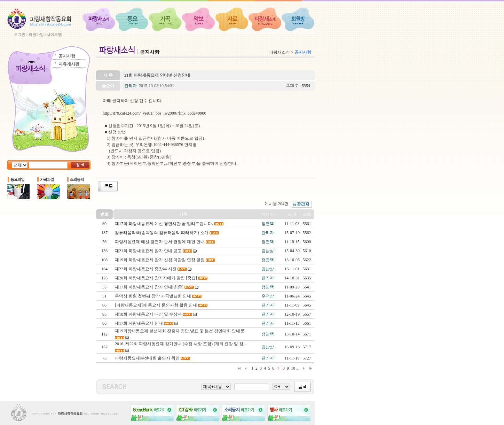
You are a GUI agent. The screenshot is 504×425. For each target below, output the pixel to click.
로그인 (20, 34)
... (298, 368)
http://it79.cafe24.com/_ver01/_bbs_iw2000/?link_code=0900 (154, 113)
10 (293, 368)
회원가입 (36, 34)
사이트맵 (54, 34)
